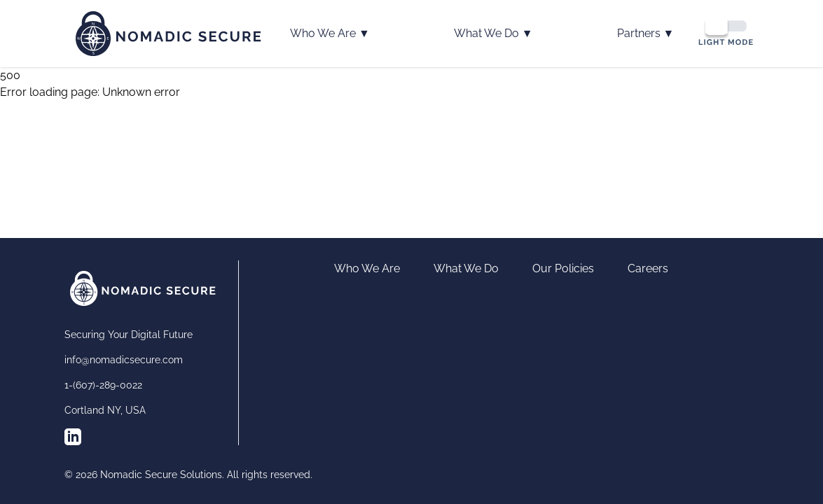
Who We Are (330, 34)
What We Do (493, 34)
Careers (648, 268)
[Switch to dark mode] (726, 31)
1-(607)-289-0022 (103, 385)
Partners (646, 34)
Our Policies (563, 268)
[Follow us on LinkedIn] (73, 437)
